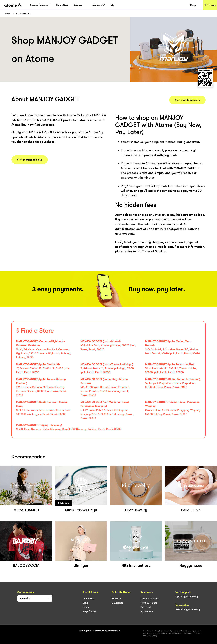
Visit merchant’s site (30, 160)
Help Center (90, 611)
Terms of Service (150, 599)
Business (78, 5)
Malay (193, 5)
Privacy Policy (149, 603)
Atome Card (62, 5)
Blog (85, 603)
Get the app (210, 5)
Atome (8, 13)
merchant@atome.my (187, 609)
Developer (117, 603)
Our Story (88, 599)
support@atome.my (186, 596)
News (86, 607)
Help (112, 5)
